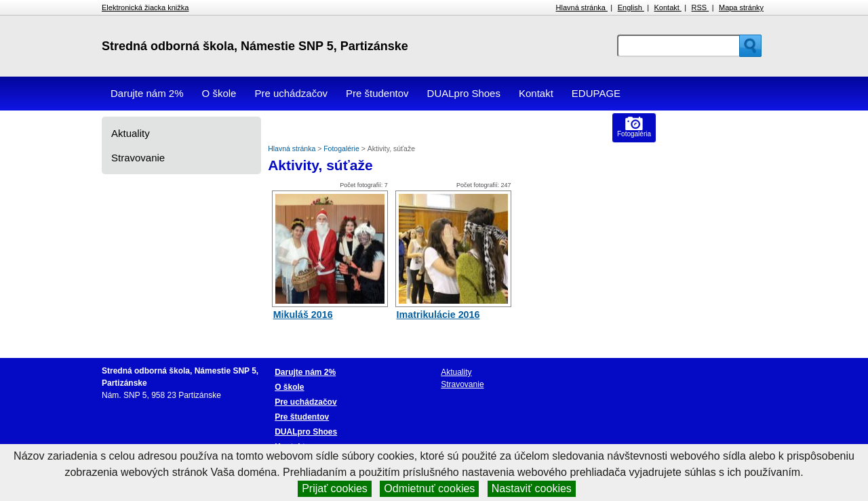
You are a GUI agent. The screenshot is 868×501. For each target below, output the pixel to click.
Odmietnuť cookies (429, 488)
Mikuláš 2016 (303, 315)
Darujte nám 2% (147, 93)
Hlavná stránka (582, 7)
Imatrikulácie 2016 (438, 315)
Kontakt (668, 7)
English (631, 7)
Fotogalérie (342, 148)
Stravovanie (138, 158)
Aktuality (131, 133)
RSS (701, 7)
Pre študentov (377, 93)
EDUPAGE (596, 93)
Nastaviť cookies (532, 488)
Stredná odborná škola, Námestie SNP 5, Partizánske (255, 46)
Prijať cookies (335, 488)
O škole (219, 93)
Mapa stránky (741, 7)
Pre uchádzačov (291, 93)
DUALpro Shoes (464, 93)
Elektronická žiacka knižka (145, 7)
